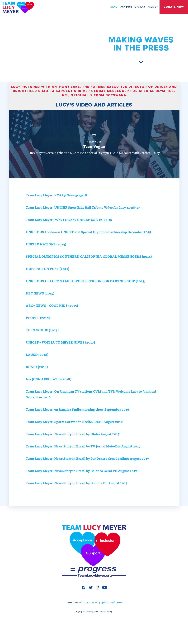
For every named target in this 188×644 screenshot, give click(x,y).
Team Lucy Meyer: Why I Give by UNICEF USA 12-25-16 (69, 227)
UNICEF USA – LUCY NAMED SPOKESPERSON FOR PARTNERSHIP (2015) (86, 288)
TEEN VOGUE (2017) (42, 337)
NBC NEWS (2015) (40, 301)
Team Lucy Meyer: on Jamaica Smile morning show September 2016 (77, 417)
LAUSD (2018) (37, 362)
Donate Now (174, 7)
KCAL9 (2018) (37, 374)
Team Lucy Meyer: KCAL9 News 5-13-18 (56, 203)
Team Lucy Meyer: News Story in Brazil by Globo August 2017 (73, 441)
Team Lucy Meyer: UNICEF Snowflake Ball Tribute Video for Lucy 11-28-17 (83, 215)
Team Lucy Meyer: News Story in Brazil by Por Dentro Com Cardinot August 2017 (87, 466)
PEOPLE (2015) (38, 325)
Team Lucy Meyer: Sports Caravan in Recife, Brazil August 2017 (74, 429)
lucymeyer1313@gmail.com (102, 612)
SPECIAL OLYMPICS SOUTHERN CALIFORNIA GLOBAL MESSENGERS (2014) (89, 264)
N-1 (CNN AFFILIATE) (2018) (49, 387)
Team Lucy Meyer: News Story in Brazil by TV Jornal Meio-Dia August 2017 (83, 454)
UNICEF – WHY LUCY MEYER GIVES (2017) (60, 350)
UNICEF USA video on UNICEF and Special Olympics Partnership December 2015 (88, 239)
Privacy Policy (106, 621)
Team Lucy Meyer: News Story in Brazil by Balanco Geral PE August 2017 (81, 478)
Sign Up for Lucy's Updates (87, 621)
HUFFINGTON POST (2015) (47, 276)
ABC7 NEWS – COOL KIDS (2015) (52, 313)
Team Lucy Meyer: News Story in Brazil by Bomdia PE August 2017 (77, 490)
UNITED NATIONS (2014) (46, 252)
